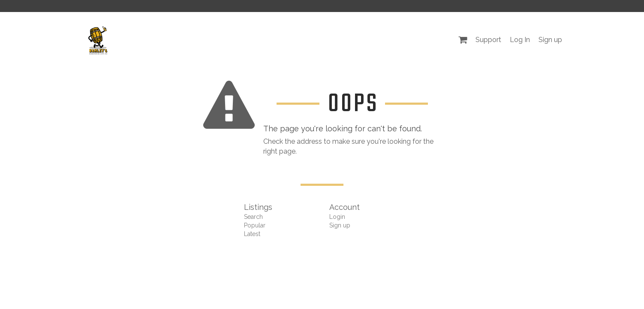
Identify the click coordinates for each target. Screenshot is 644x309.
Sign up (550, 40)
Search (253, 217)
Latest (252, 234)
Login (337, 217)
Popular (255, 225)
